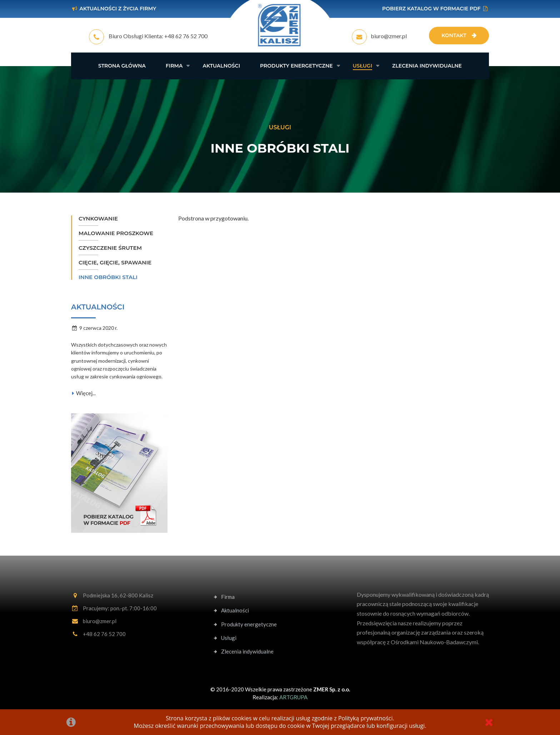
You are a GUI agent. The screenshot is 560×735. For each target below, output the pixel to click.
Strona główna (122, 66)
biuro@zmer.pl (389, 36)
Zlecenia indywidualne (427, 66)
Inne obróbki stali (108, 277)
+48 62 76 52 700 (186, 36)
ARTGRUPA (293, 697)
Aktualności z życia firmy (118, 9)
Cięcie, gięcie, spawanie (115, 262)
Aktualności (221, 66)
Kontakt (454, 35)
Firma (174, 66)
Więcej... (83, 393)
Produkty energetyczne (296, 66)
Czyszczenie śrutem (110, 248)
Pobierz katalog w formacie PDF (431, 9)
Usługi (363, 66)
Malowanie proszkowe (116, 233)
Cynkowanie (98, 218)
